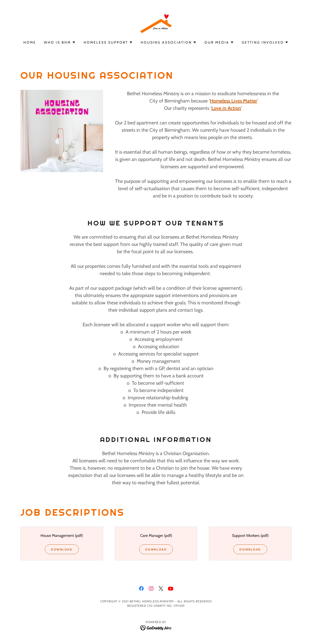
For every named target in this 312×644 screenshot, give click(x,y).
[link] (156, 23)
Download (62, 549)
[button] (60, 42)
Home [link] (30, 42)
